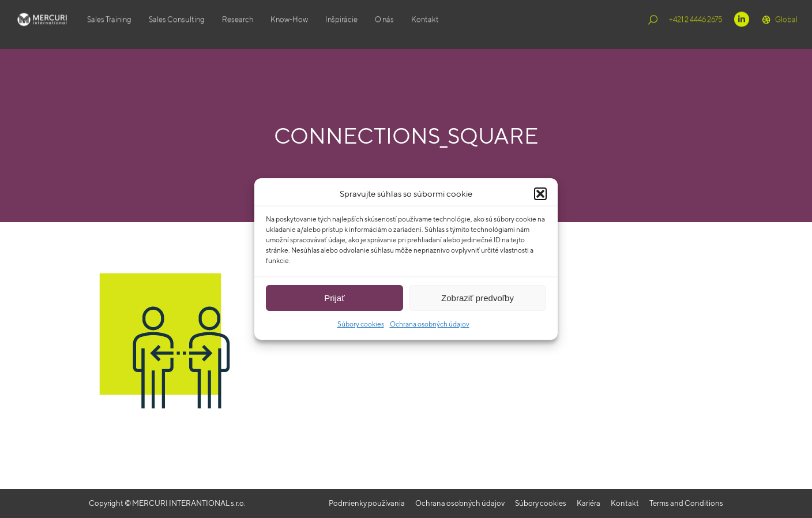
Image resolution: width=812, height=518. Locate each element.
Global (779, 25)
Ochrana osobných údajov (430, 324)
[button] (540, 194)
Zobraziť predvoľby (478, 298)
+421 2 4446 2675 (696, 25)
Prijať (334, 298)
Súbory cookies (361, 324)
